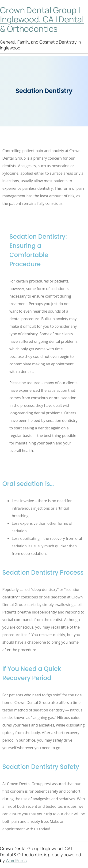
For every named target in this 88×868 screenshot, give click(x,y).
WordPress (16, 860)
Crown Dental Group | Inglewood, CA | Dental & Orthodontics (42, 19)
